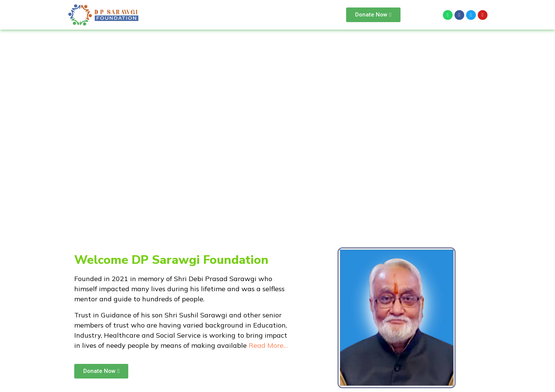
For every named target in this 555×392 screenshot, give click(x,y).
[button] (373, 15)
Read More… (268, 345)
